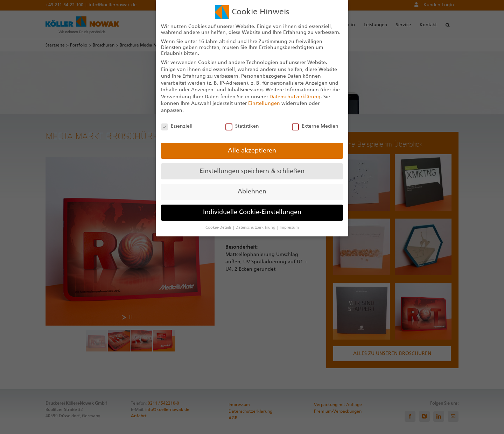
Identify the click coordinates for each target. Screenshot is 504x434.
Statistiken (242, 126)
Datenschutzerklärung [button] (256, 228)
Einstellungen (264, 104)
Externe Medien (315, 126)
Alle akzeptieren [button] (252, 151)
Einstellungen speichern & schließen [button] (252, 171)
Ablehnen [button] (252, 192)
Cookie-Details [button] (219, 228)
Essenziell (177, 126)
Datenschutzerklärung (295, 97)
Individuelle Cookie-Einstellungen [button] (252, 212)
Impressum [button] (289, 228)
